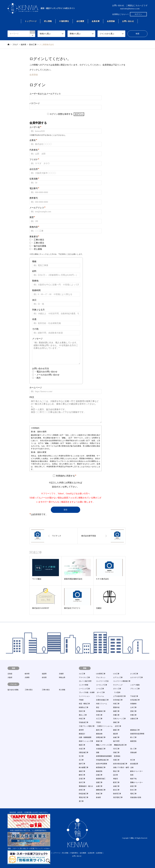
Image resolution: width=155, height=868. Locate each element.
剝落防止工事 (84, 707)
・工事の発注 (38, 240)
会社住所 (34, 169)
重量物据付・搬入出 (86, 786)
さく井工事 (134, 674)
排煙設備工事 (101, 737)
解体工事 (82, 775)
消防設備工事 (84, 752)
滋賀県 (44, 674)
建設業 (116, 734)
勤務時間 (36, 290)
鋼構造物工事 (101, 790)
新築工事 (99, 741)
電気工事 (133, 794)
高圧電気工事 (118, 797)
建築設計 (82, 734)
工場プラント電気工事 (87, 726)
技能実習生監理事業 (137, 734)
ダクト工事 (117, 689)
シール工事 (100, 689)
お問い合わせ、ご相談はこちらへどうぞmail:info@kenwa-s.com (130, 7)
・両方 (38, 378)
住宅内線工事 (118, 700)
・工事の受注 (38, 243)
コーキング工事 (102, 685)
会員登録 (111, 21)
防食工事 (99, 794)
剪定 (98, 707)
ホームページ (36, 388)
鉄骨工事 (82, 790)
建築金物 (99, 734)
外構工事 (133, 715)
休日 (34, 300)
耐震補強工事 (101, 767)
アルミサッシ (101, 677)
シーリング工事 (84, 689)
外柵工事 (116, 715)
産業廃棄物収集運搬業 (104, 756)
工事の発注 (46, 690)
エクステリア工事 (136, 677)
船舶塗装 (99, 771)
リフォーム (100, 696)
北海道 (10, 674)
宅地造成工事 (84, 722)
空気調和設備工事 (102, 760)
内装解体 (133, 704)
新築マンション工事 (86, 741)
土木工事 (133, 707)
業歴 (32, 217)
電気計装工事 (84, 797)
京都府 (61, 674)
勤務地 (35, 281)
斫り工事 (133, 737)
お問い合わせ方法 (41, 368)
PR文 (32, 397)
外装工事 (82, 719)
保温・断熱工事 (84, 704)
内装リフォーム (102, 704)
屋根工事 (116, 722)
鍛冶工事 (116, 790)
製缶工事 (116, 771)
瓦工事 (81, 756)
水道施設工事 (101, 749)
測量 (98, 752)
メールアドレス (37, 208)
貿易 (132, 775)
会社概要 (80, 21)
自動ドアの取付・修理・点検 (123, 767)
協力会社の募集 (13, 690)
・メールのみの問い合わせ (47, 375)
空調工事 (116, 760)
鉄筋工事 (133, 786)
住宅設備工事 (135, 700)
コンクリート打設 (102, 681)
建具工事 (99, 730)
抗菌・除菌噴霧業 (85, 737)
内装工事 (116, 704)
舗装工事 (82, 771)
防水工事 (133, 790)
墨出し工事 (83, 715)
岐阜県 (27, 674)
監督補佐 (117, 756)
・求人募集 (37, 249)
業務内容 (34, 227)
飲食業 (98, 797)
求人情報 (48, 21)
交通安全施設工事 (102, 700)
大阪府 (10, 677)
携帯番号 (34, 198)
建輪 (132, 838)
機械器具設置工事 (120, 745)
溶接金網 (133, 752)
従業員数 (34, 179)
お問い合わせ (128, 21)
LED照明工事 (101, 674)
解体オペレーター (136, 771)
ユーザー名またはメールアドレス (45, 94)
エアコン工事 (118, 677)
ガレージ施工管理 (85, 681)
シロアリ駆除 (135, 685)
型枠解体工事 (101, 711)
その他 (35, 329)
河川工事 (116, 749)
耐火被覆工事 (84, 767)
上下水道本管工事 (119, 696)
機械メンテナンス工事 (104, 745)
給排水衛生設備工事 (120, 764)
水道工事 (82, 749)
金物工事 (116, 786)
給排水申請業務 (102, 764)
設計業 (116, 775)
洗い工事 (133, 749)
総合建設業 (134, 764)
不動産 (81, 700)
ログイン (138, 14)
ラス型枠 (117, 692)
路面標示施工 (101, 779)
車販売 (116, 779)
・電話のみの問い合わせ (46, 372)
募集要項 (34, 237)
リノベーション (84, 696)
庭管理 (81, 730)
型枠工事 (82, 711)
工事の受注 (29, 690)
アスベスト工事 (84, 677)
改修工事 (116, 737)
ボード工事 (101, 692)
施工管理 (116, 741)
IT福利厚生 (64, 21)
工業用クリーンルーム (105, 726)
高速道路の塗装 (136, 797)
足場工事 (82, 779)
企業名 (33, 140)
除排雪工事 (117, 794)
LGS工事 (116, 674)
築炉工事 (82, 764)
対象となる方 (38, 310)
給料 (34, 271)
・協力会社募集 (39, 246)
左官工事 (118, 726)
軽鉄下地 (133, 779)
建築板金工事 (135, 730)
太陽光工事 (134, 719)
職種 (34, 261)
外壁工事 (99, 715)
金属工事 (99, 786)
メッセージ (37, 339)
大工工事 (99, 719)
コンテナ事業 (84, 685)
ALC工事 (82, 674)
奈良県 (44, 677)
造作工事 (82, 782)
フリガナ (34, 159)
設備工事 (99, 775)
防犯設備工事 (84, 794)
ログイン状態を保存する (61, 114)
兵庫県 (27, 677)
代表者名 (34, 150)
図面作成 (116, 707)
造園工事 (99, 782)
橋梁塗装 (133, 741)
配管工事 (116, 782)
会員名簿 (96, 21)
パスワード (35, 103)
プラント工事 (135, 689)
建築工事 (116, 730)
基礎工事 (116, 711)
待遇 (34, 319)
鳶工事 (81, 801)
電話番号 (34, 188)
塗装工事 (133, 711)
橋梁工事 (82, 745)
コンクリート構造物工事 (122, 681)
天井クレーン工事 (119, 719)
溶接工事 (116, 752)
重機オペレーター (136, 782)
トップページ (31, 21)
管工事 (133, 760)
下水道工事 (134, 696)
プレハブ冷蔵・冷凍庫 (87, 692)
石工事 (81, 760)
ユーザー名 (35, 127)
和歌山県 (62, 677)
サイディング (118, 685)
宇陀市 (98, 722)
